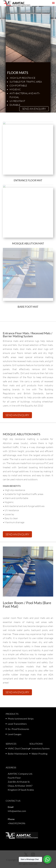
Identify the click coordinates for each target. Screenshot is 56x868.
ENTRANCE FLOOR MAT (28, 180)
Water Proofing (39, 754)
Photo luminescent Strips (21, 719)
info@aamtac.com (17, 811)
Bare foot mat (28, 307)
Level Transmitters (17, 724)
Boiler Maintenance (18, 754)
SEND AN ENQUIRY (34, 109)
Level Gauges (15, 734)
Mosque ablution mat (28, 243)
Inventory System (41, 748)
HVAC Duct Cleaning (19, 748)
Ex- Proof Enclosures (18, 729)
